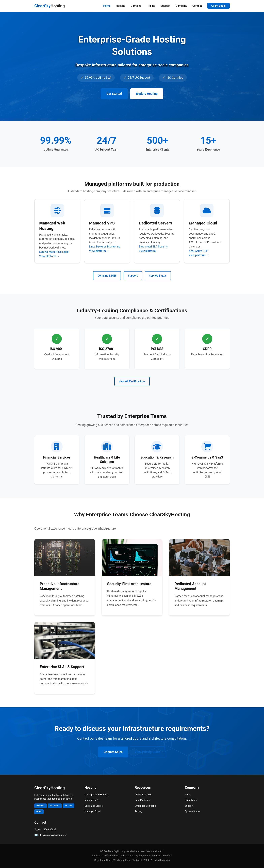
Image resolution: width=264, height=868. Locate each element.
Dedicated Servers (94, 806)
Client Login (218, 6)
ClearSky (50, 6)
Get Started (114, 94)
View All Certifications (132, 381)
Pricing (151, 6)
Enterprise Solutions (145, 806)
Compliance (191, 800)
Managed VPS (92, 800)
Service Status (158, 276)
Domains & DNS (107, 276)
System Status (192, 811)
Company (181, 6)
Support (165, 6)
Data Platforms (143, 800)
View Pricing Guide (147, 752)
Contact (197, 6)
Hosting (121, 6)
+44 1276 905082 (47, 830)
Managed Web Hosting (96, 795)
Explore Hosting (147, 94)
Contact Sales (113, 752)
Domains (136, 6)
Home (107, 6)
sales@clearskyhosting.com (52, 835)
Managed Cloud (93, 811)
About (188, 795)
